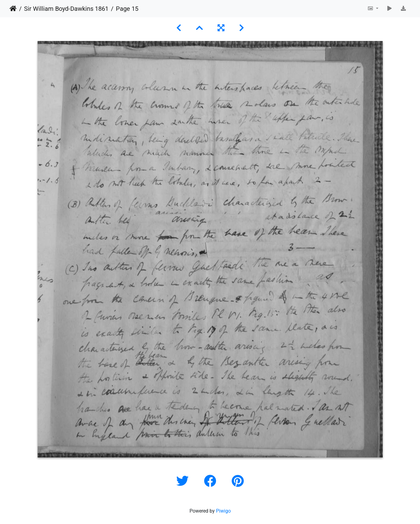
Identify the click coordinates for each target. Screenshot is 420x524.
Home (13, 9)
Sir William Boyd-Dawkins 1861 (66, 9)
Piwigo (223, 511)
